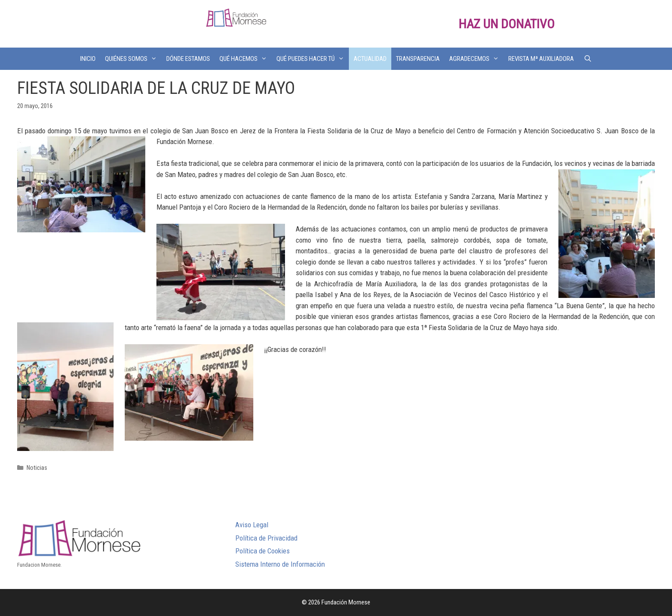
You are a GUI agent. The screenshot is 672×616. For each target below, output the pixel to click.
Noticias (37, 468)
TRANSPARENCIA (418, 59)
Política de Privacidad (266, 538)
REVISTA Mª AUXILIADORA (541, 59)
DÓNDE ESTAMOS (188, 59)
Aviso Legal (252, 525)
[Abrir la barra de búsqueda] (587, 59)
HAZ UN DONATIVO (507, 24)
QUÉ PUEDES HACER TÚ (313, 59)
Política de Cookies (262, 551)
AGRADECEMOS (476, 59)
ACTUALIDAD (370, 59)
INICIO (88, 59)
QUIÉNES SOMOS (133, 59)
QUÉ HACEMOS (246, 59)
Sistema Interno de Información (280, 564)
